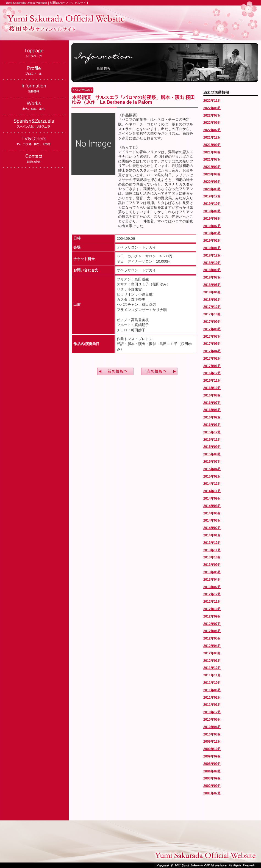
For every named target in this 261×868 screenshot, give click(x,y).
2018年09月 (212, 270)
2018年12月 (212, 255)
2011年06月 (212, 690)
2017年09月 (212, 322)
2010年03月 (212, 734)
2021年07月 (212, 159)
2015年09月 (212, 447)
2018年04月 (212, 292)
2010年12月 (212, 712)
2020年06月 (212, 182)
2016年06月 (212, 410)
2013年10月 (212, 557)
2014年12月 (212, 484)
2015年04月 (212, 469)
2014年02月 (212, 528)
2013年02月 (212, 587)
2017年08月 (212, 329)
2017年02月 (212, 359)
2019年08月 (212, 219)
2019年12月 (212, 196)
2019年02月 (212, 241)
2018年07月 (212, 277)
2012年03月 (212, 653)
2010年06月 (212, 720)
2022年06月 (212, 123)
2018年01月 (212, 300)
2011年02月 (212, 698)
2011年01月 (212, 705)
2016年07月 (212, 403)
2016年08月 (212, 395)
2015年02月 (212, 476)
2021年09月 (212, 145)
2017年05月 (212, 344)
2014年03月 (212, 520)
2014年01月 (212, 535)
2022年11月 (212, 101)
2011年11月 (212, 675)
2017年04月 (212, 351)
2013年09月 (212, 565)
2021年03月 (212, 167)
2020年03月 (212, 189)
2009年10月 (212, 749)
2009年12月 (212, 742)
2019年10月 (212, 204)
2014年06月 (212, 513)
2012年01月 (212, 661)
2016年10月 (212, 388)
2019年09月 (212, 211)
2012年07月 (212, 624)
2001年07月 (212, 793)
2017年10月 (212, 314)
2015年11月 (212, 440)
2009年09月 (212, 756)
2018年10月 (212, 263)
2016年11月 (212, 381)
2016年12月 (212, 373)
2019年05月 (212, 233)
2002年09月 (212, 786)
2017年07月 (212, 337)
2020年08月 (212, 174)
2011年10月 (212, 683)
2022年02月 (212, 130)
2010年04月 (212, 727)
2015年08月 (212, 454)
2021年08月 (212, 152)
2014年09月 (212, 498)
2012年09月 (212, 616)
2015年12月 (212, 432)
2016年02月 (212, 417)
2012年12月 (212, 594)
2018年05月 (212, 285)
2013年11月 (212, 550)
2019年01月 (212, 248)
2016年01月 (212, 425)
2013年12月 (212, 543)
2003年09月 (212, 778)
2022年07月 (212, 115)
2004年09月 (212, 771)
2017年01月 (212, 366)
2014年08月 (212, 506)
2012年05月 (212, 638)
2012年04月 (212, 646)
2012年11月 (212, 602)
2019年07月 (212, 226)
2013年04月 (212, 580)
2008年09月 (212, 764)
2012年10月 (212, 609)
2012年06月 (212, 631)
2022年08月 (212, 108)
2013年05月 (212, 572)
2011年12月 (212, 668)
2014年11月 (212, 491)
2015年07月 (212, 462)
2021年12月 (212, 137)
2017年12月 (212, 307)
